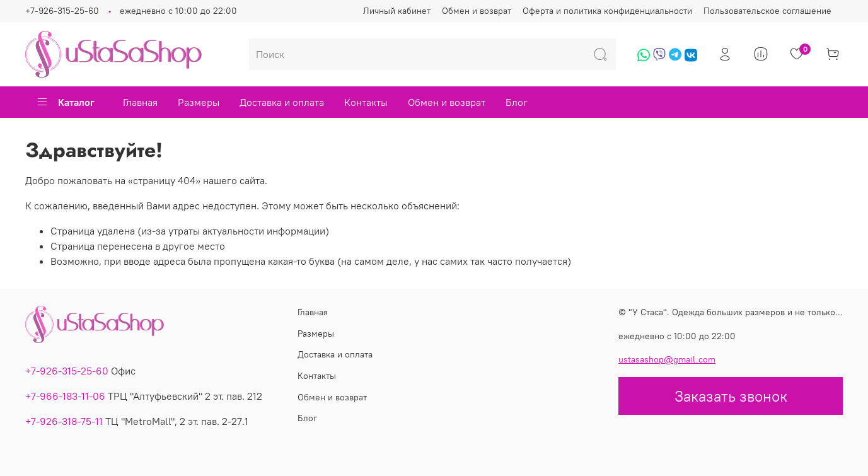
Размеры (199, 102)
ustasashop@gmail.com (667, 359)
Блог (517, 102)
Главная (140, 102)
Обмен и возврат (477, 11)
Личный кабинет (397, 11)
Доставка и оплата (282, 102)
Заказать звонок (731, 396)
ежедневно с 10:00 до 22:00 (178, 11)
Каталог (65, 102)
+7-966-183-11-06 (65, 396)
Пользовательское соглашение (767, 11)
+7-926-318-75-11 (64, 421)
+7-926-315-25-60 (62, 11)
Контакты (366, 102)
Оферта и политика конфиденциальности (607, 11)
